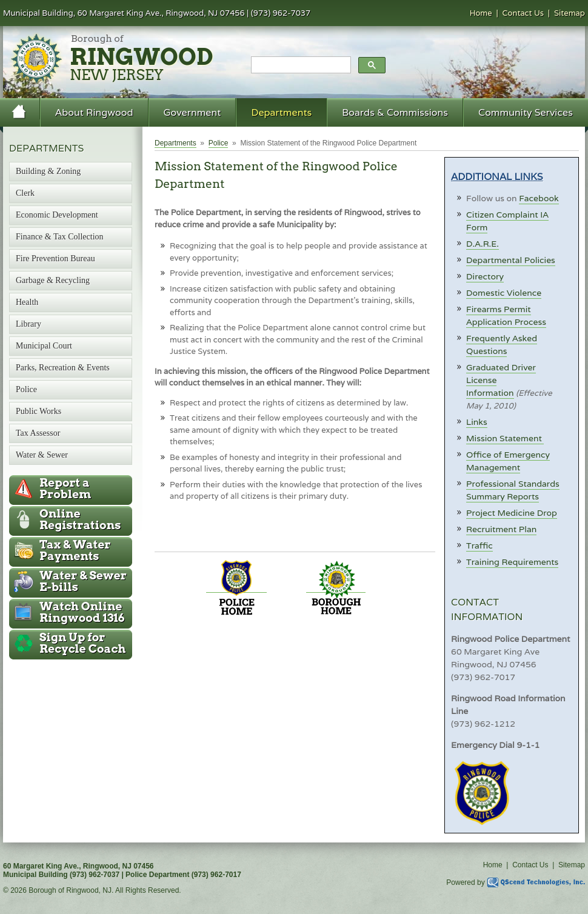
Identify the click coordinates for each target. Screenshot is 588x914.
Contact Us (523, 13)
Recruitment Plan (501, 529)
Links (477, 422)
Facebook (539, 198)
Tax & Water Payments (75, 550)
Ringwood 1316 (82, 612)
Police (219, 143)
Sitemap (570, 13)
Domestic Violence (504, 293)
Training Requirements (512, 562)
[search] (300, 65)
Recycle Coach (82, 643)
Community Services (526, 112)
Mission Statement (505, 438)
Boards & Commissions (395, 112)
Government (192, 112)
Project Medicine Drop (512, 513)
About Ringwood (94, 112)
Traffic (479, 545)
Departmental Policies (511, 260)
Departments (281, 112)
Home (481, 13)
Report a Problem (65, 489)
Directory (485, 276)
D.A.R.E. (483, 244)
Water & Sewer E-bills (83, 581)
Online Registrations (80, 519)
